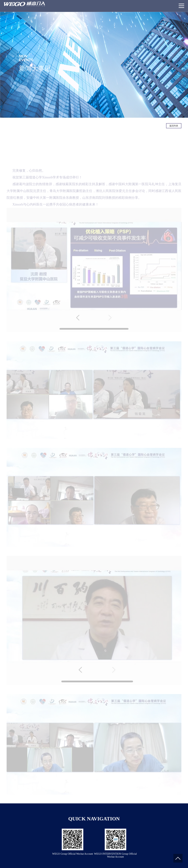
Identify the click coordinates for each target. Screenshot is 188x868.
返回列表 (174, 126)
